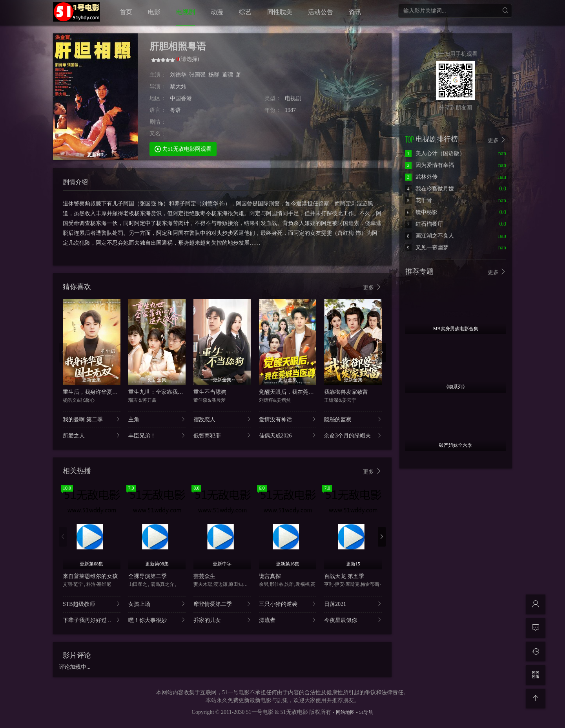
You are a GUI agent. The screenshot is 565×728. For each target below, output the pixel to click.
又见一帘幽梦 (427, 248)
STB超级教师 (92, 604)
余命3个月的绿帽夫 (353, 435)
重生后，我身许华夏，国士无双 (101, 392)
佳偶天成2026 (288, 435)
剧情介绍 (75, 182)
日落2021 (353, 604)
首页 (126, 12)
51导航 (366, 712)
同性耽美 (280, 12)
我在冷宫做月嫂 (430, 189)
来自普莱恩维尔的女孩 (90, 576)
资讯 (355, 12)
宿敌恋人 (222, 419)
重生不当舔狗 (210, 392)
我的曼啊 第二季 (92, 419)
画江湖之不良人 (430, 236)
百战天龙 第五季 (344, 576)
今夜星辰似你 (353, 620)
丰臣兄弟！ (157, 435)
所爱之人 (92, 435)
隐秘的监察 (353, 419)
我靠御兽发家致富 (346, 392)
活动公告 (321, 12)
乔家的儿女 (222, 620)
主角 (157, 419)
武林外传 (421, 177)
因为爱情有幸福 (430, 165)
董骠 (228, 75)
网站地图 (345, 712)
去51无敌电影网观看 (183, 149)
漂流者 (288, 620)
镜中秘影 (421, 212)
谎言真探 (270, 576)
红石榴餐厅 (424, 224)
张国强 (197, 75)
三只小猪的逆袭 (288, 604)
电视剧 (186, 12)
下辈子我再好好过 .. (92, 620)
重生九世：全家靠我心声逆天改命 (169, 392)
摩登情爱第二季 (222, 604)
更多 (372, 287)
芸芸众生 (204, 576)
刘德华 (178, 75)
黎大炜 (178, 87)
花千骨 (419, 200)
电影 (154, 12)
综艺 (245, 12)
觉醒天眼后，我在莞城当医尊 (295, 392)
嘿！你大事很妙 (157, 620)
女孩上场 (157, 604)
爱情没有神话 (288, 419)
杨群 (214, 75)
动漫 (217, 12)
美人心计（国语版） (435, 153)
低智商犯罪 (222, 435)
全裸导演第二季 (148, 576)
